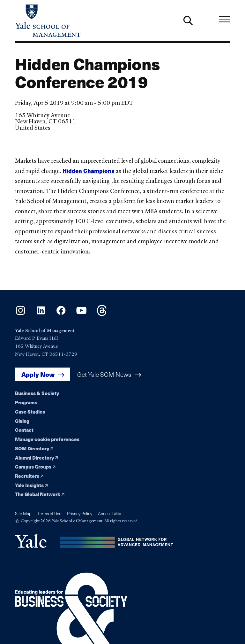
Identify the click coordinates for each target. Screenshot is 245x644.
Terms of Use (49, 513)
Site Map (23, 513)
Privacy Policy (80, 513)
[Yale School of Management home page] (69, 21)
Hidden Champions (89, 170)
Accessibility (109, 513)
